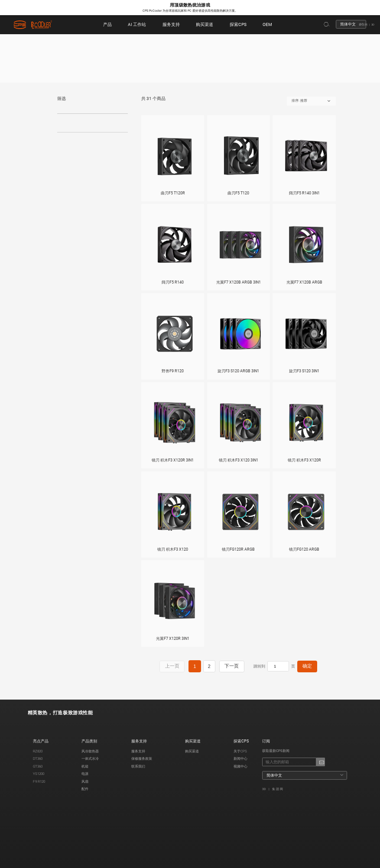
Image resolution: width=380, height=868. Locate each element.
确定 (295, 669)
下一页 (222, 669)
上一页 (171, 669)
